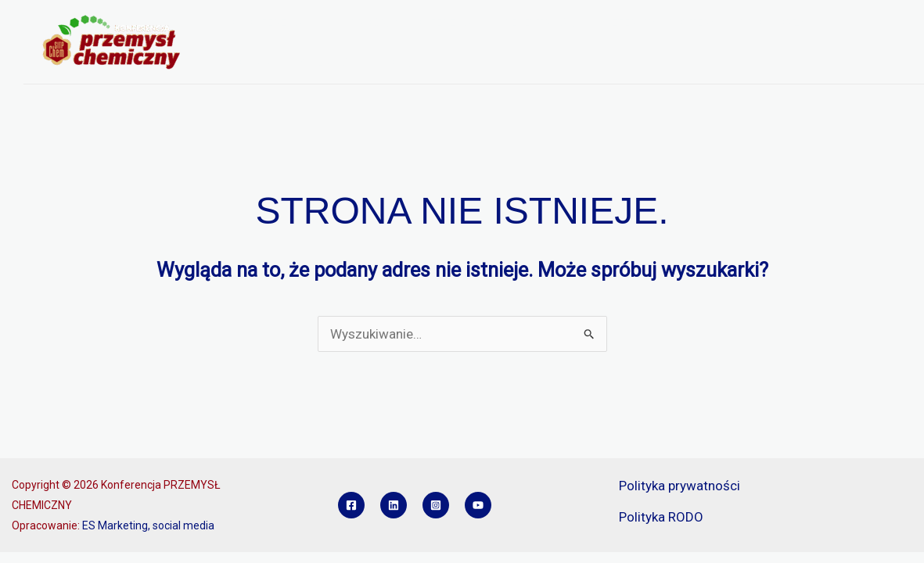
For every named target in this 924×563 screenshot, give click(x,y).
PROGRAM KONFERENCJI (415, 23)
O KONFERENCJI (277, 23)
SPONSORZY (773, 23)
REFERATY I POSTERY (660, 23)
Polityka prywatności (680, 486)
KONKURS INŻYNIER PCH (291, 63)
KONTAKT (405, 63)
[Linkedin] (394, 505)
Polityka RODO (661, 517)
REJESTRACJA (542, 23)
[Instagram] (436, 505)
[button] (319, 23)
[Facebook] (351, 505)
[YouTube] (478, 505)
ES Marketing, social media (148, 525)
